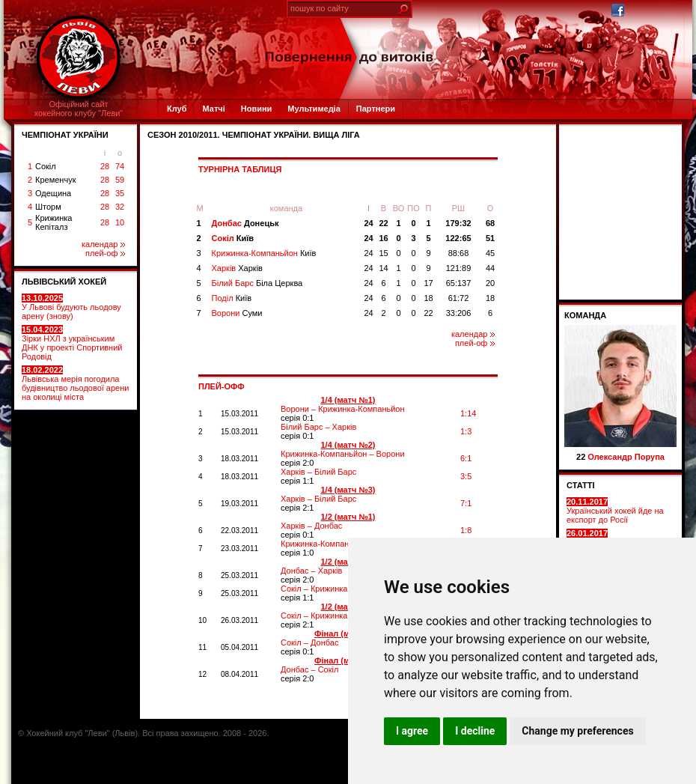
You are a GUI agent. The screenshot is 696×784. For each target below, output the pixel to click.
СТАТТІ (581, 485)
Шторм (48, 207)
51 (490, 238)
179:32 (458, 223)
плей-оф (105, 253)
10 (120, 222)
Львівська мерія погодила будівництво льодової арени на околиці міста (75, 383)
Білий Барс (257, 283)
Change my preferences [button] (577, 731)
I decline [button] (475, 731)
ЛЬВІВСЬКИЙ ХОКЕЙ (64, 282)
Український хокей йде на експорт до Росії (615, 511)
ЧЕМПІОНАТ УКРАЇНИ (65, 135)
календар (103, 244)
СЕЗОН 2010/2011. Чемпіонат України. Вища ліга (254, 135)
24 (368, 223)
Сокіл (46, 166)
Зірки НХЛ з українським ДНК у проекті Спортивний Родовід (72, 343)
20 (490, 283)
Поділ (232, 298)
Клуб (177, 109)
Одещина (53, 193)
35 (120, 193)
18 (428, 298)
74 (120, 166)
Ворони (237, 313)
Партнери (376, 109)
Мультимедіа (314, 109)
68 (490, 223)
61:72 (459, 298)
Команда (585, 315)
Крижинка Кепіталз (54, 222)
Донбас (245, 223)
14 (383, 268)
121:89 (459, 268)
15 (383, 253)
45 (490, 253)
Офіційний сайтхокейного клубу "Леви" (79, 109)
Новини (257, 109)
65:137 (459, 283)
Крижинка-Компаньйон (264, 253)
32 (120, 207)
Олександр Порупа (626, 457)
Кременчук (55, 180)
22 (383, 223)
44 (490, 268)
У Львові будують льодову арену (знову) (71, 307)
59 (120, 180)
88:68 (459, 253)
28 (105, 166)
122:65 (458, 238)
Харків (237, 268)
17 (428, 283)
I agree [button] (412, 731)
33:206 (459, 313)
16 (383, 238)
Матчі (213, 109)
